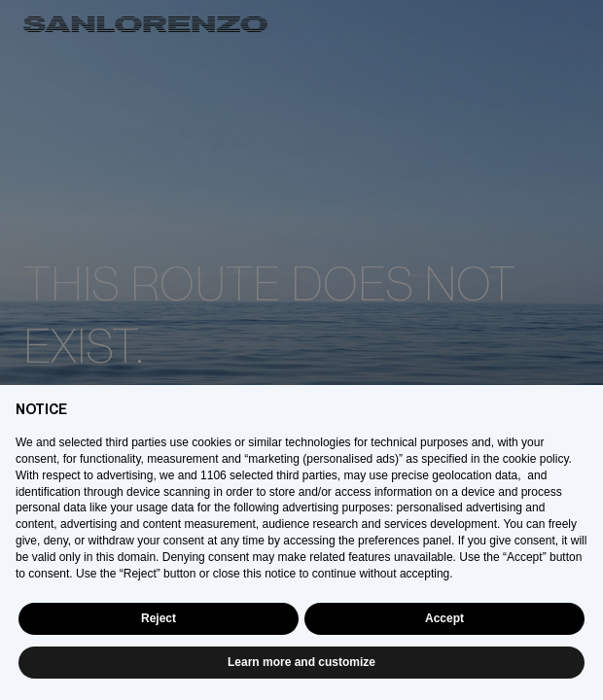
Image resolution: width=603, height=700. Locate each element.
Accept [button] (444, 618)
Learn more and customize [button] (301, 662)
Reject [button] (159, 618)
